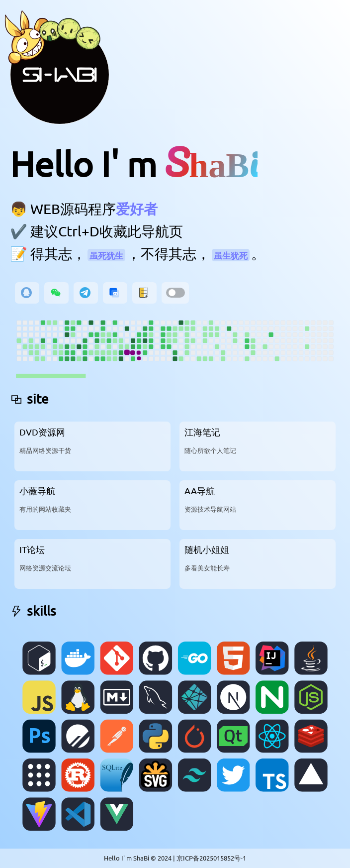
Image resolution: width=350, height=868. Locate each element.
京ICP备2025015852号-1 (211, 858)
